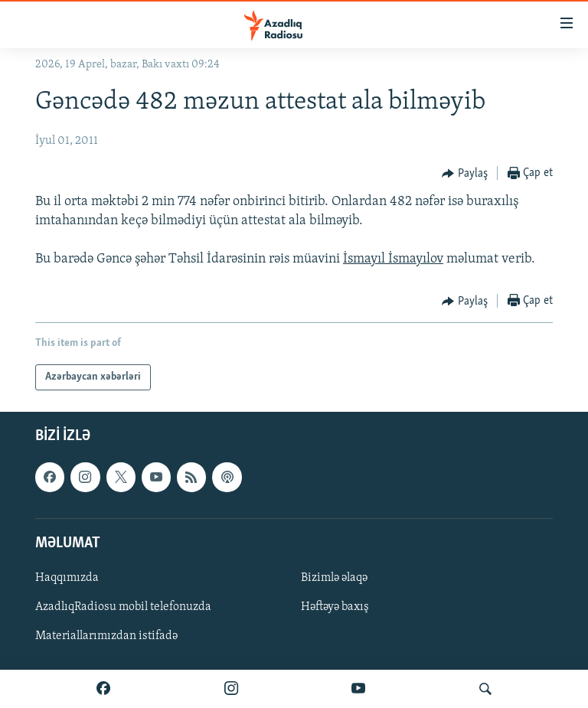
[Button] (465, 174)
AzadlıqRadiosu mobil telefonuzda (123, 607)
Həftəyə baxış (335, 607)
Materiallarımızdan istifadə (106, 636)
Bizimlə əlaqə (334, 578)
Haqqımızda (67, 578)
